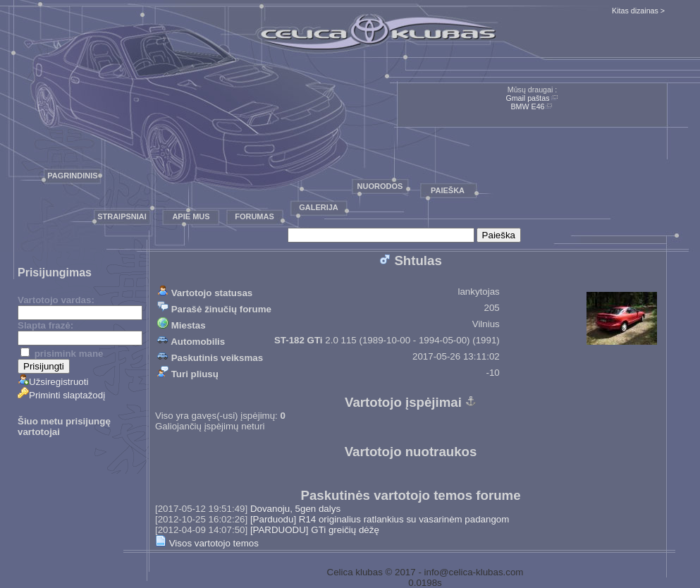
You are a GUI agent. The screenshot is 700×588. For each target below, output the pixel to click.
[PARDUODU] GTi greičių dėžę (315, 530)
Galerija (319, 207)
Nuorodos (380, 186)
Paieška (448, 190)
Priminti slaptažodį (61, 395)
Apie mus (191, 216)
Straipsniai (122, 216)
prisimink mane (62, 354)
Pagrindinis (72, 176)
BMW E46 (528, 106)
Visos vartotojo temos (207, 543)
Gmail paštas (527, 98)
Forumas (254, 216)
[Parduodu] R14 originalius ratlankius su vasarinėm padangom (380, 519)
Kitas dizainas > (638, 11)
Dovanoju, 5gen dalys (295, 509)
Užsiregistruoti (53, 382)
